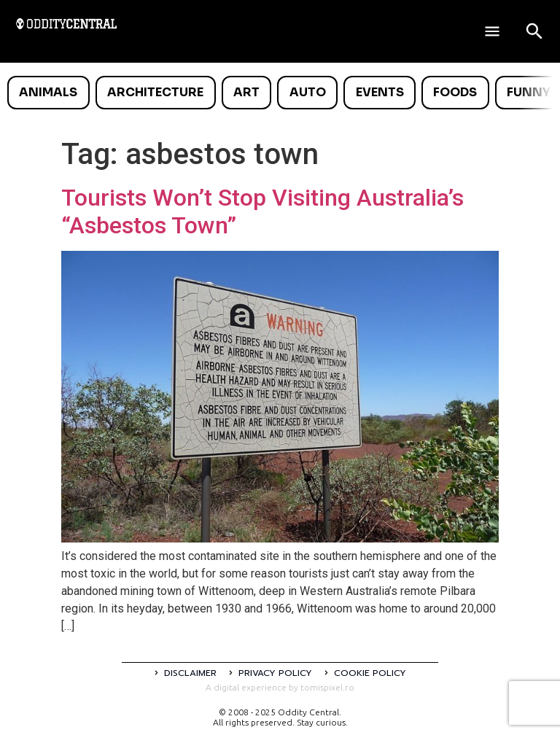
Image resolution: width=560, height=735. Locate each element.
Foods (455, 92)
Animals (48, 92)
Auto (308, 92)
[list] (280, 93)
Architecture (155, 92)
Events (380, 92)
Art (246, 92)
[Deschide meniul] (492, 31)
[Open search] (534, 31)
